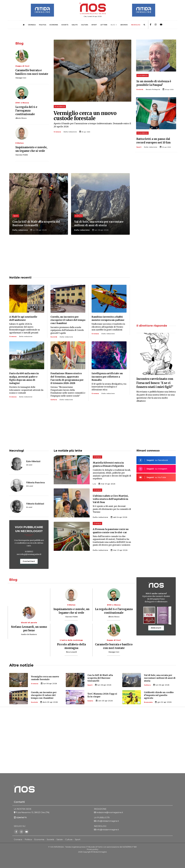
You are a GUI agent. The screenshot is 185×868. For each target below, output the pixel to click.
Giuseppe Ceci (21, 78)
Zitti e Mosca (22, 103)
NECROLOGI (136, 25)
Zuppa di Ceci (22, 66)
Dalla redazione (70, 132)
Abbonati (156, 628)
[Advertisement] (156, 193)
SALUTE (75, 25)
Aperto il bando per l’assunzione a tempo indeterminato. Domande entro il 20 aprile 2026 (92, 125)
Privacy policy (93, 849)
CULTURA (85, 25)
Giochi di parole (29, 623)
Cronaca (57, 132)
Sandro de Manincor (29, 634)
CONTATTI (20, 818)
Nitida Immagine (100, 852)
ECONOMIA (54, 25)
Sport (139, 147)
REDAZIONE (100, 809)
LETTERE (104, 25)
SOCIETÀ (65, 25)
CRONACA (32, 25)
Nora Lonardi (71, 652)
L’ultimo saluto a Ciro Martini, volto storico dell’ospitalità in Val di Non (111, 499)
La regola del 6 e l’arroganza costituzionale (26, 111)
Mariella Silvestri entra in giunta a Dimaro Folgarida (108, 464)
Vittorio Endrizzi (35, 504)
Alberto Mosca (21, 118)
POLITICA (43, 25)
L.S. (94, 484)
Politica (28, 839)
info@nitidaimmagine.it (108, 821)
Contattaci (29, 561)
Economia (39, 839)
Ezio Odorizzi (33, 461)
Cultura (69, 839)
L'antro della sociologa (71, 640)
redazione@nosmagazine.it (110, 812)
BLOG (113, 25)
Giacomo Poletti (22, 155)
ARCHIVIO (124, 25)
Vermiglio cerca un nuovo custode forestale (85, 116)
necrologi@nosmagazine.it (29, 554)
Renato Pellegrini (153, 90)
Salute (60, 839)
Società (140, 90)
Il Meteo (19, 143)
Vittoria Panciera (35, 483)
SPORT (94, 25)
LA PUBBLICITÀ (102, 818)
